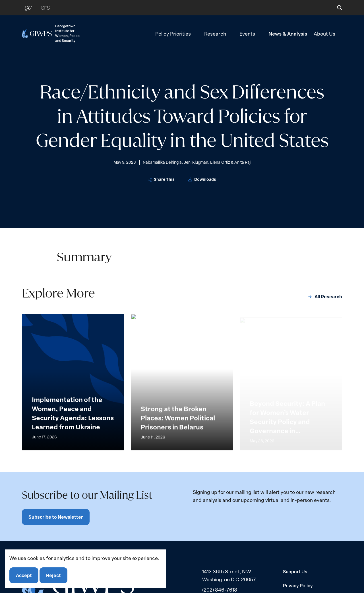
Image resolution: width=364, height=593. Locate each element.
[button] (336, 8)
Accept (24, 575)
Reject (53, 575)
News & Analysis (288, 33)
